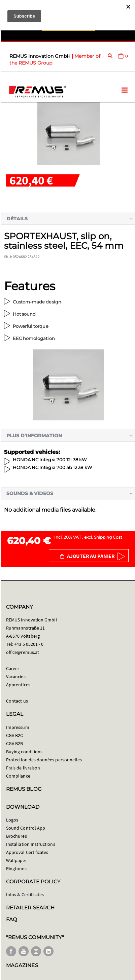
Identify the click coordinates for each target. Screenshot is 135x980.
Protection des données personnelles (44, 760)
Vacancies (16, 677)
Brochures (16, 836)
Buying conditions (24, 752)
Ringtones (16, 868)
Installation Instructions (31, 844)
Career (13, 668)
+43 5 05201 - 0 (29, 644)
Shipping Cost (108, 537)
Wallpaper (16, 860)
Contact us (17, 701)
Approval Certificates (27, 852)
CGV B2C (14, 735)
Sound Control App (26, 828)
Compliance (18, 776)
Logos (12, 820)
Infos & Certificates (25, 895)
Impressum (18, 727)
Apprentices (18, 685)
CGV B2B (14, 743)
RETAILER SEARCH (30, 908)
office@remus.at (23, 652)
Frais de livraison (23, 768)
